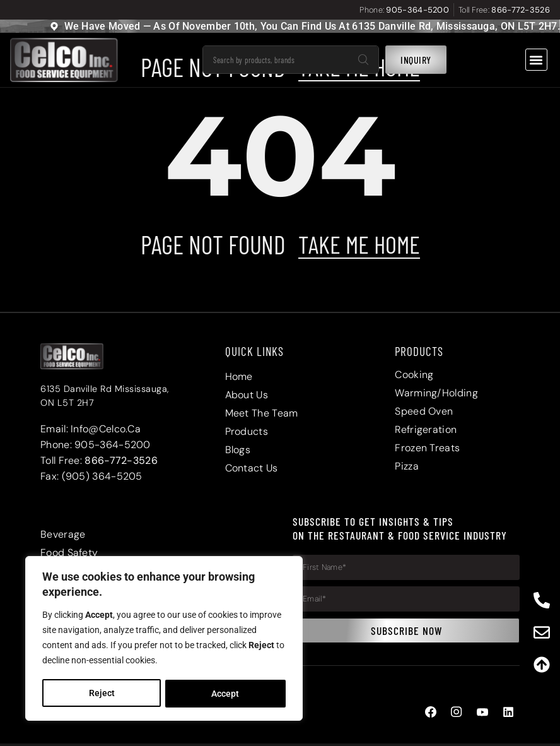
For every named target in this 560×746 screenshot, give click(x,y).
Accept (226, 694)
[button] (536, 60)
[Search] (363, 60)
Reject (101, 694)
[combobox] (276, 60)
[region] (164, 639)
